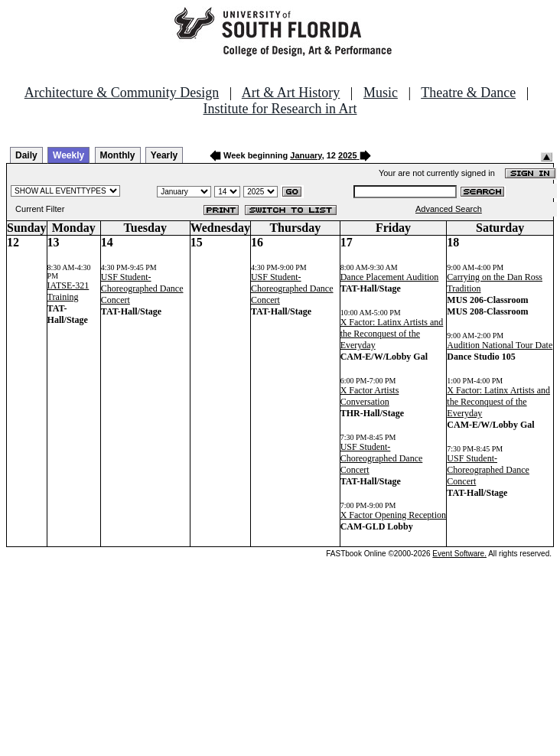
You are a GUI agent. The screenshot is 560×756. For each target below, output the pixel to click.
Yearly (164, 155)
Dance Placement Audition (390, 277)
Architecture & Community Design (122, 93)
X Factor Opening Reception (393, 515)
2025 (347, 155)
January (306, 155)
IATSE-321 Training (68, 291)
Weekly (68, 155)
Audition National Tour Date (500, 345)
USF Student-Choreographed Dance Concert (142, 288)
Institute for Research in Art (280, 109)
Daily (26, 155)
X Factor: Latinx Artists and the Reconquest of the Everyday (392, 334)
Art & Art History (291, 93)
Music (381, 93)
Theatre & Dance (468, 93)
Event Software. (459, 554)
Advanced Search (449, 209)
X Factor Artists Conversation (370, 396)
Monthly (118, 155)
